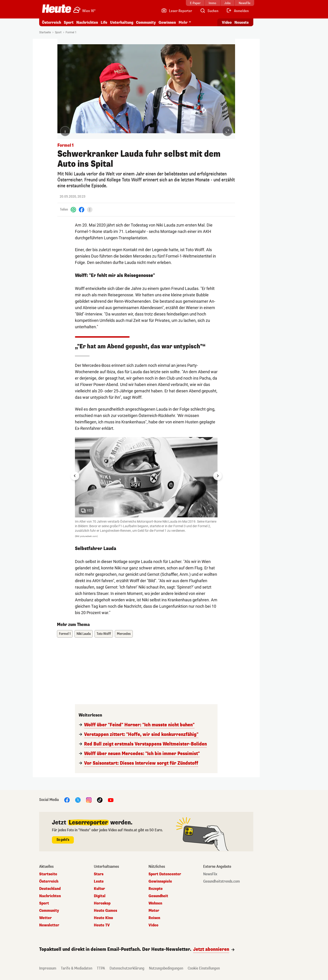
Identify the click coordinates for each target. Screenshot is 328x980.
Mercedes (124, 634)
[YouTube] (111, 800)
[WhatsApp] (73, 210)
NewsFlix (210, 874)
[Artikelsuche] (209, 11)
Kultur (99, 889)
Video (153, 925)
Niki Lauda (84, 634)
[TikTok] (100, 800)
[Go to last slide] (75, 476)
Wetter (45, 918)
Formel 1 (71, 32)
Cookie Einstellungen (204, 968)
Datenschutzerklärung (127, 968)
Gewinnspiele (160, 881)
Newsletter (49, 925)
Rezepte (156, 889)
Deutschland (50, 889)
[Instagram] (89, 800)
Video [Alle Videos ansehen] (227, 22)
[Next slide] (218, 476)
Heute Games (105, 911)
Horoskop (102, 903)
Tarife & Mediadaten (77, 968)
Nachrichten (87, 22)
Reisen (154, 918)
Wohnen (155, 903)
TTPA (101, 968)
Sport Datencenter (165, 874)
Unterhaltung (122, 22)
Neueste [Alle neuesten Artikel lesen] (242, 22)
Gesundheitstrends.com (222, 881)
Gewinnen (167, 22)
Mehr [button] (183, 22)
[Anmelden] (237, 11)
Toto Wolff (104, 634)
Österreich (51, 22)
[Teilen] (90, 210)
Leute (99, 881)
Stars (99, 874)
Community (146, 22)
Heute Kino (103, 918)
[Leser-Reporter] (177, 11)
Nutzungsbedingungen (166, 968)
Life (104, 22)
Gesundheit (158, 896)
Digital (100, 896)
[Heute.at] (57, 9)
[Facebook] (82, 210)
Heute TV (102, 925)
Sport (69, 22)
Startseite (45, 32)
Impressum (48, 968)
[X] (78, 800)
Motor (154, 911)
